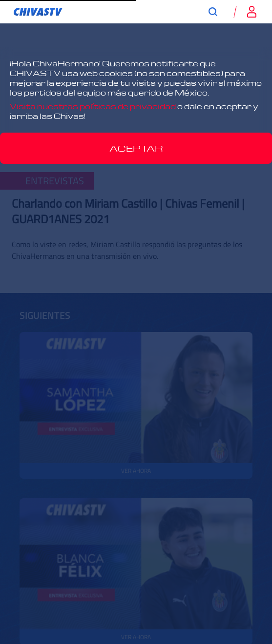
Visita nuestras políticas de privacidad (93, 106)
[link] (38, 12)
